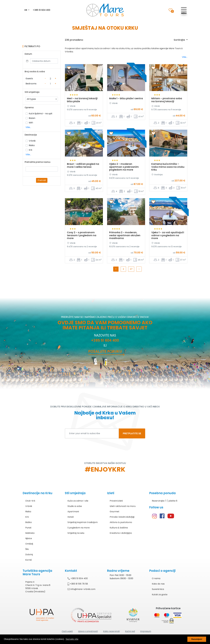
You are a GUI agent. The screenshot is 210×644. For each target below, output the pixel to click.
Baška (28, 522)
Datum (28, 54)
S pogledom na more (79, 528)
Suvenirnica (158, 589)
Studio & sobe (75, 506)
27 (131, 269)
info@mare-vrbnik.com (81, 589)
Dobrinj (29, 555)
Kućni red (130, 631)
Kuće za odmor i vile (78, 501)
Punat (28, 528)
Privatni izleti (116, 501)
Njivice (29, 538)
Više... (28, 127)
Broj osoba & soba (35, 72)
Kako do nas (158, 584)
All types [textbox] (31, 99)
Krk (31, 150)
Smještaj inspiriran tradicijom (83, 522)
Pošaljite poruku (105, 351)
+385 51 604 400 (41, 10)
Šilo (27, 549)
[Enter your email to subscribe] (92, 433)
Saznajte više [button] (72, 639)
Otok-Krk (30, 501)
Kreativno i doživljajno (121, 533)
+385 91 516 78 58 (78, 584)
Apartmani (73, 512)
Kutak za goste (160, 595)
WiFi (31, 123)
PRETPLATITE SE (132, 433)
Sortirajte (180, 40)
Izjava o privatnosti (88, 631)
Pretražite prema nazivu (37, 162)
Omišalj (29, 544)
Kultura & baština (119, 528)
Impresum (146, 631)
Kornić (29, 560)
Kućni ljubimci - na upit (41, 114)
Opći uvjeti (67, 631)
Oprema (29, 107)
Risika (32, 145)
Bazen (32, 118)
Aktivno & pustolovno (121, 522)
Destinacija (31, 135)
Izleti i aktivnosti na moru (123, 506)
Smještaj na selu (76, 533)
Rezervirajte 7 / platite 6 (165, 501)
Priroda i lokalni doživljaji (122, 517)
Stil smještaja (32, 92)
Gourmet (115, 512)
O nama (156, 578)
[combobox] (42, 99)
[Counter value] (50, 79)
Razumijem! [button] (197, 639)
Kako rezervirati (111, 631)
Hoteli (71, 517)
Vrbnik (32, 141)
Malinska (30, 533)
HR (26, 10)
